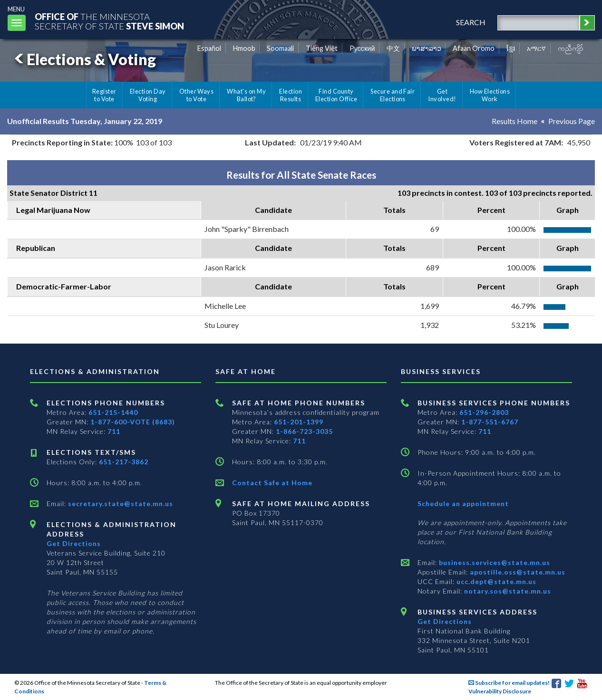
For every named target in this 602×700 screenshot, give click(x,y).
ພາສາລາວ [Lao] (427, 48)
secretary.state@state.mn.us (120, 503)
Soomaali (280, 48)
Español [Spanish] (209, 48)
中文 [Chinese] (393, 48)
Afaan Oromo (474, 48)
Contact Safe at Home (272, 483)
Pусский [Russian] (362, 48)
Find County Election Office (336, 95)
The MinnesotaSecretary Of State (109, 21)
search (471, 22)
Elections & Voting (84, 59)
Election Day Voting (148, 95)
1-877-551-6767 (490, 422)
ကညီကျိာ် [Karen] (571, 48)
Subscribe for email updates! (509, 683)
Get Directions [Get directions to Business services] (445, 621)
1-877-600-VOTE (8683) (133, 422)
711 (114, 431)
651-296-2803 (484, 412)
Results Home (515, 121)
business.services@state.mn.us (494, 562)
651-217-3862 (124, 462)
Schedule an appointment (463, 503)
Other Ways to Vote (197, 95)
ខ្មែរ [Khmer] (511, 48)
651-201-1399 (299, 422)
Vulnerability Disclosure (500, 691)
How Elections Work (490, 95)
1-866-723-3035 (304, 431)
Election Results (291, 95)
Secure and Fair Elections (393, 95)
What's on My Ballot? (246, 95)
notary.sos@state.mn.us (507, 591)
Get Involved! (442, 95)
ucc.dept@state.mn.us (495, 581)
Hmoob (244, 48)
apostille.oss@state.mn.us (517, 572)
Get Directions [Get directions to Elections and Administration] (74, 543)
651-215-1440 (113, 412)
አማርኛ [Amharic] (536, 48)
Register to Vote (104, 95)
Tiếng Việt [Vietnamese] (322, 48)
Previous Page (572, 121)
